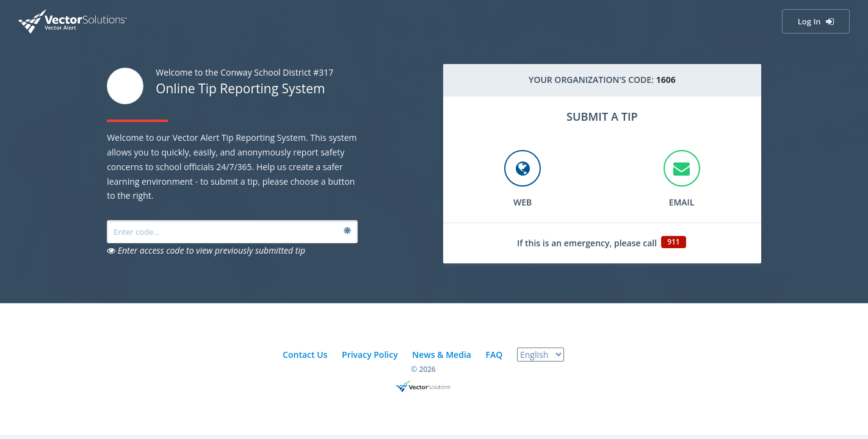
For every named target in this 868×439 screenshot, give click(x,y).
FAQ (494, 355)
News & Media (442, 355)
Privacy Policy (370, 355)
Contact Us (305, 355)
